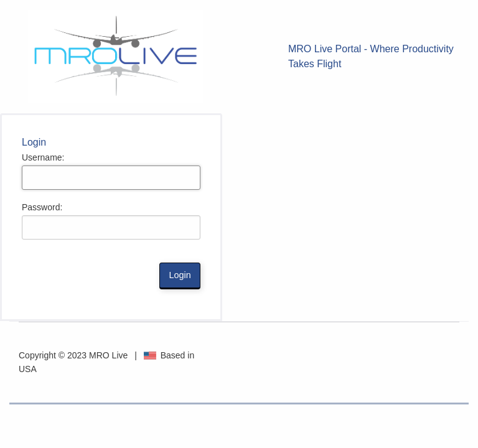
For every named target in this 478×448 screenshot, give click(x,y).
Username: (43, 157)
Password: (42, 207)
